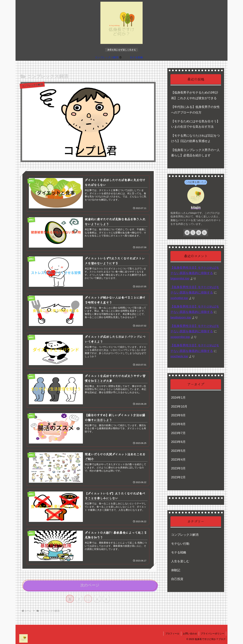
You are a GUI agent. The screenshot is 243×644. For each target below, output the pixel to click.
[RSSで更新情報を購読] (204, 233)
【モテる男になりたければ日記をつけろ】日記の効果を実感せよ (195, 138)
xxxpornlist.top (180, 337)
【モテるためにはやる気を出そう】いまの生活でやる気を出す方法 (195, 124)
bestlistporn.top (181, 318)
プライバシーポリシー (212, 634)
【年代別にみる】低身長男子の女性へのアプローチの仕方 (195, 110)
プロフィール (172, 634)
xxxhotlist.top (179, 298)
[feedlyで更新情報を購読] (199, 233)
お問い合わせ (190, 634)
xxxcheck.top (179, 356)
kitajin (196, 207)
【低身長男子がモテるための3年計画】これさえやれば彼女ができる (195, 95)
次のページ (90, 585)
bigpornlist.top (180, 279)
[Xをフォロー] (193, 233)
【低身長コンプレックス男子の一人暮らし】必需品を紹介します (195, 153)
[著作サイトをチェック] (187, 233)
